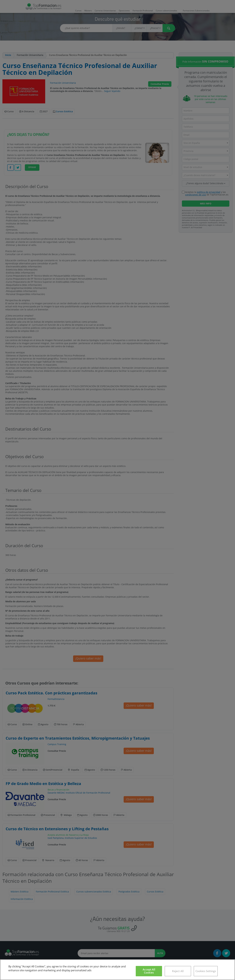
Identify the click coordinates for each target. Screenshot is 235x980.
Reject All (178, 971)
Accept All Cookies (149, 971)
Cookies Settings (206, 971)
